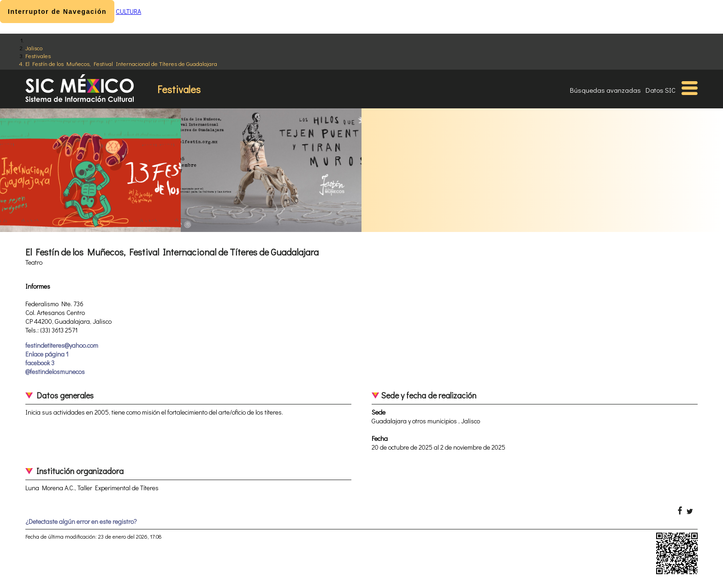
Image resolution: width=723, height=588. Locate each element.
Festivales (38, 56)
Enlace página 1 (47, 354)
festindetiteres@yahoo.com (62, 345)
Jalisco (34, 48)
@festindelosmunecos (55, 371)
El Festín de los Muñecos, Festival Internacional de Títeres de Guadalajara (121, 63)
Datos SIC (661, 90)
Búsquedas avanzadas (605, 90)
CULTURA (128, 11)
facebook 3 (40, 363)
